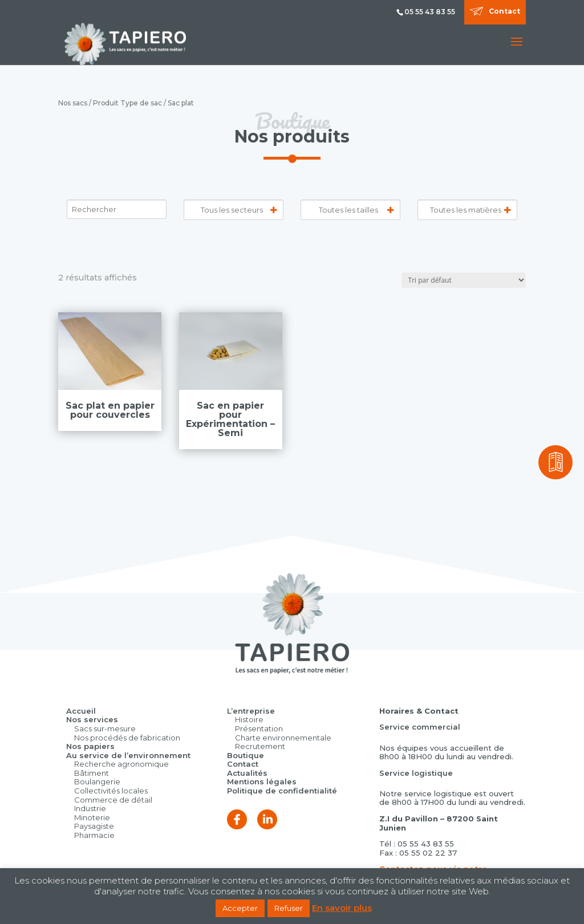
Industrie (90, 808)
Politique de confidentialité (282, 791)
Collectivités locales (111, 791)
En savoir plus (342, 908)
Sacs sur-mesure (105, 728)
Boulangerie (97, 781)
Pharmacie (94, 835)
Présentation (259, 728)
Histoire (249, 719)
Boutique (246, 755)
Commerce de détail (113, 800)
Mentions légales (262, 781)
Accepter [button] (240, 908)
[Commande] (464, 280)
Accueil (81, 711)
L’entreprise (251, 711)
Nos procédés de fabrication (127, 738)
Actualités (247, 773)
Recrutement (260, 746)
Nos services (92, 719)
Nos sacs (73, 103)
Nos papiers (90, 746)
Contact (504, 11)
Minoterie (92, 817)
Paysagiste (94, 826)
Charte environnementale (283, 738)
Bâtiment (92, 773)
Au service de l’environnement (128, 755)
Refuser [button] (289, 908)
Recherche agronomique (121, 764)
